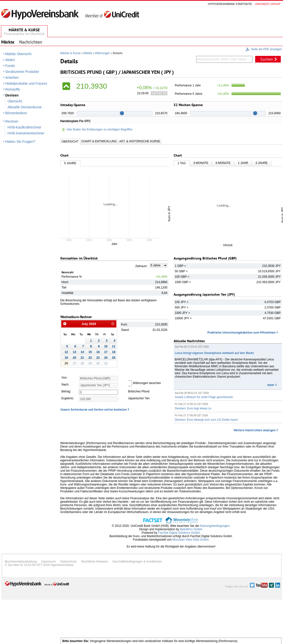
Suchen (267, 59)
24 (106, 358)
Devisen (12, 95)
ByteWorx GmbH (191, 529)
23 (98, 358)
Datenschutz (69, 562)
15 (90, 352)
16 (98, 352)
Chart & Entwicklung (99, 141)
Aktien (10, 60)
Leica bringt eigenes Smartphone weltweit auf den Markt (214, 353)
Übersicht (15, 101)
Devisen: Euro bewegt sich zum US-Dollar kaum (206, 420)
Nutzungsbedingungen (215, 526)
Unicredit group (268, 4)
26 (66, 363)
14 (82, 352)
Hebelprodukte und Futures (26, 83)
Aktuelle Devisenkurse (25, 107)
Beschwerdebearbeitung (21, 562)
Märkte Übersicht (18, 54)
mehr (271, 385)
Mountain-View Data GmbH (190, 540)
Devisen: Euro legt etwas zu (193, 408)
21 (82, 358)
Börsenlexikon (16, 113)
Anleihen (12, 78)
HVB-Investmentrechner (26, 133)
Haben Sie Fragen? (20, 142)
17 (106, 352)
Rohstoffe (13, 89)
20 (75, 358)
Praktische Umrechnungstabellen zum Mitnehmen (241, 332)
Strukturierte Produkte (22, 72)
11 (114, 346)
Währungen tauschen (144, 383)
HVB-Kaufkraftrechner (25, 127)
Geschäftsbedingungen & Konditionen (137, 562)
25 (114, 358)
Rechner (12, 121)
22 (90, 358)
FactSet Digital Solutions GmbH (179, 533)
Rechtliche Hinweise (95, 562)
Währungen (102, 53)
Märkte (88, 53)
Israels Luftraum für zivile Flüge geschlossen (204, 397)
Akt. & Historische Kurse (140, 141)
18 (114, 352)
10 (106, 346)
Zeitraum (141, 266)
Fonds (10, 66)
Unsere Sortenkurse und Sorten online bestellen (94, 410)
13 (75, 352)
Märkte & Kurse (71, 53)
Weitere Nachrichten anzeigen (255, 430)
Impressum (48, 562)
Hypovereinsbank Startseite (230, 4)
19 (66, 358)
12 (66, 352)
